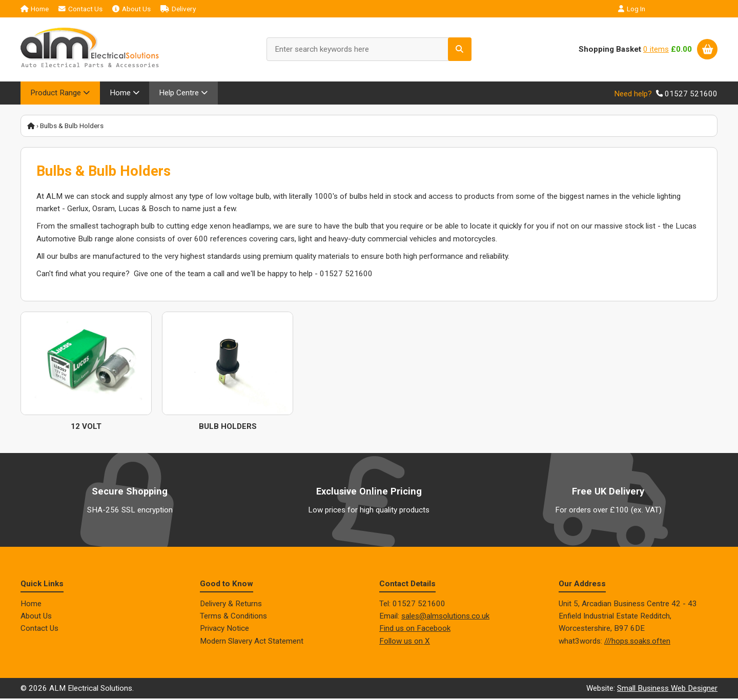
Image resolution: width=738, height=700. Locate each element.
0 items (656, 49)
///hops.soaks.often (637, 642)
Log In (632, 9)
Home (35, 9)
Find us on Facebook (415, 630)
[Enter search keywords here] (369, 49)
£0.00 (681, 49)
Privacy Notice (224, 630)
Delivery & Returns (231, 605)
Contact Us (80, 9)
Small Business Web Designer (667, 689)
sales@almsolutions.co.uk (445, 617)
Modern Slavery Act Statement (252, 642)
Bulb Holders (228, 427)
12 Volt (86, 427)
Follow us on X (405, 642)
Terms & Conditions (233, 617)
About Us (131, 9)
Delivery (178, 9)
